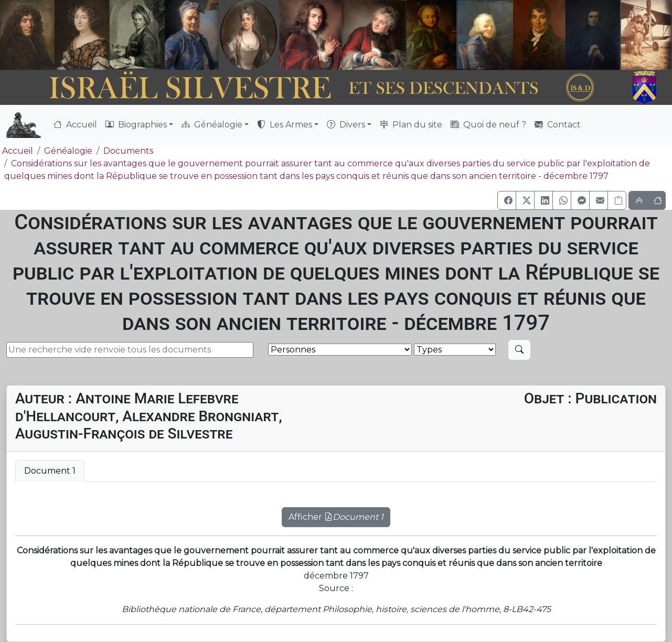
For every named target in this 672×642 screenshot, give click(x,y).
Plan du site (411, 125)
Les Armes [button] (285, 125)
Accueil (75, 125)
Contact (558, 125)
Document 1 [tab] (50, 471)
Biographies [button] (136, 125)
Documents (128, 151)
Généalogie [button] (212, 125)
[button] (507, 200)
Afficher (336, 517)
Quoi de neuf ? (488, 125)
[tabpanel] (336, 511)
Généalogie (68, 151)
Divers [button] (346, 125)
